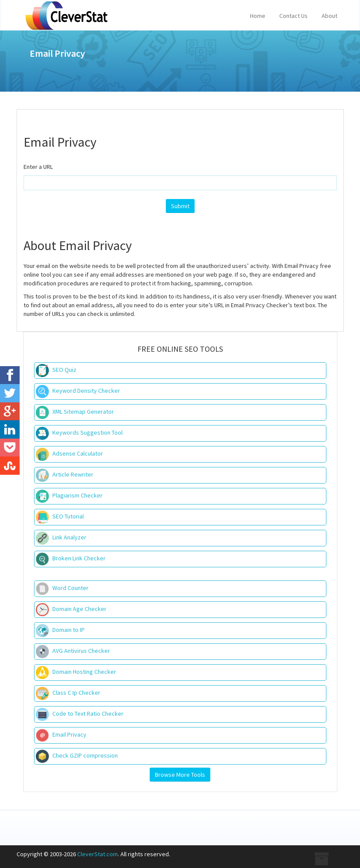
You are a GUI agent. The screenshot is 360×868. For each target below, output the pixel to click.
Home (258, 16)
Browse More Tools (180, 775)
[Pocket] (10, 448)
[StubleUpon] (10, 466)
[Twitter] (10, 393)
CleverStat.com (98, 854)
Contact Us (293, 16)
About (329, 16)
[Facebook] (10, 375)
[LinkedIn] (10, 429)
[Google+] (10, 412)
